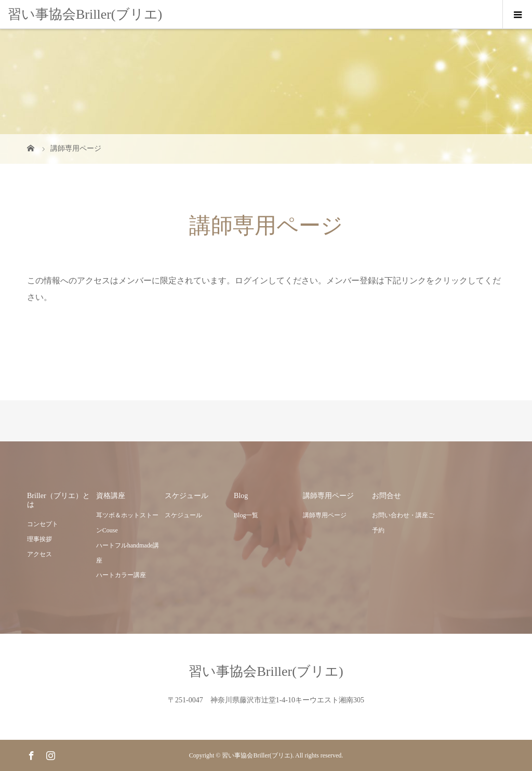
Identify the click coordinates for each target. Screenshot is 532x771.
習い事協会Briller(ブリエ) (85, 14)
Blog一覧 (246, 515)
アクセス (39, 554)
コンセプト (43, 524)
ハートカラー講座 (121, 575)
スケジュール (183, 515)
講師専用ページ (325, 515)
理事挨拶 (39, 539)
